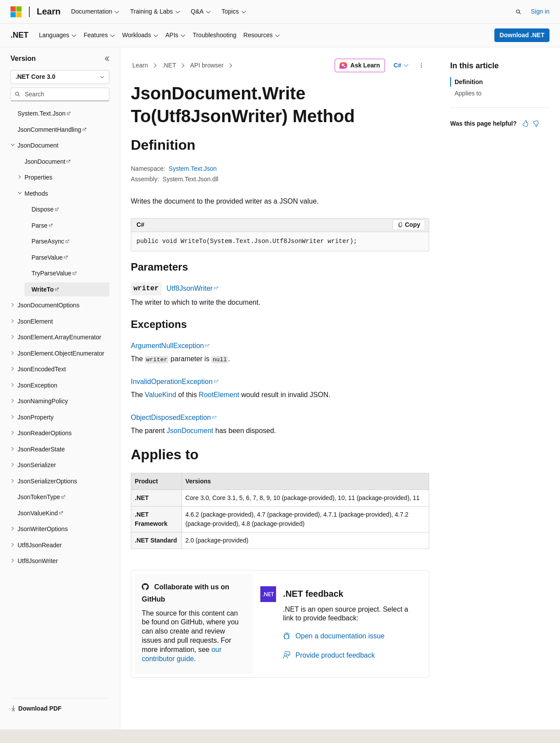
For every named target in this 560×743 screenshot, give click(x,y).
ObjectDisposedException (171, 417)
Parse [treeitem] (40, 225)
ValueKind (161, 395)
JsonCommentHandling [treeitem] (49, 130)
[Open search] (518, 12)
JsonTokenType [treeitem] (39, 497)
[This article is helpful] (525, 123)
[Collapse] (107, 59)
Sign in (540, 11)
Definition (469, 82)
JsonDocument (190, 431)
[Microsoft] (16, 12)
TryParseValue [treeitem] (51, 273)
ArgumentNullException (167, 346)
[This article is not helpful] (536, 123)
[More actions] (422, 66)
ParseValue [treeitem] (47, 257)
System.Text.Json (193, 169)
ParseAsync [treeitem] (48, 241)
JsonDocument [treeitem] (45, 162)
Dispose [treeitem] (43, 209)
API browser (207, 65)
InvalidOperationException (172, 382)
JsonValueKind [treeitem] (38, 513)
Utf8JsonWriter (190, 288)
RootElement (219, 395)
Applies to (468, 93)
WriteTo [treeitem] (43, 289)
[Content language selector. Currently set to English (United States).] (53, 727)
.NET (169, 65)
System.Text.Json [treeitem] (42, 113)
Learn (140, 65)
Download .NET (522, 35)
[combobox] (60, 77)
